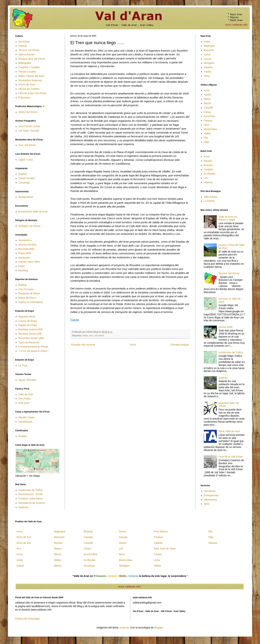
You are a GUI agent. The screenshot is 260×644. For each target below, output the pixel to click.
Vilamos (213, 543)
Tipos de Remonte (29, 342)
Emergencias (211, 495)
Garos (207, 54)
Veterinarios (210, 500)
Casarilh (208, 108)
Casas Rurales (27, 178)
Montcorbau (210, 129)
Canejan (208, 169)
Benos (58, 554)
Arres (207, 156)
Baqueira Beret (27, 317)
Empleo (23, 436)
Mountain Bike (26, 249)
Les (206, 178)
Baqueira (209, 50)
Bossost (88, 531)
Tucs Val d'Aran (27, 145)
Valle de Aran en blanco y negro (228, 218)
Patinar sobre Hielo (29, 262)
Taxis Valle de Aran (229, 431)
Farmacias (210, 491)
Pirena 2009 (225, 327)
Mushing (23, 270)
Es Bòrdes (210, 174)
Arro (19, 548)
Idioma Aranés (27, 54)
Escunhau (209, 116)
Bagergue (209, 46)
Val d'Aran (24, 42)
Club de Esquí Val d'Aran (32, 93)
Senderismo (25, 240)
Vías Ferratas (26, 289)
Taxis (207, 504)
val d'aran (99, 336)
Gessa (207, 59)
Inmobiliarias (26, 422)
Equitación (24, 258)
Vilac (206, 142)
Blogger (158, 628)
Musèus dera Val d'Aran (32, 59)
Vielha (207, 134)
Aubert (20, 566)
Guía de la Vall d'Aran (231, 457)
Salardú (208, 67)
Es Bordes (90, 560)
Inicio (133, 345)
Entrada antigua (180, 345)
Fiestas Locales (27, 72)
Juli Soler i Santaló (29, 131)
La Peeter (209, 201)
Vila (206, 138)
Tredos (158, 554)
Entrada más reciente (83, 345)
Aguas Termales (27, 380)
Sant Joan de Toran (165, 548)
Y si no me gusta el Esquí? (33, 351)
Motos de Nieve (27, 298)
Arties (207, 42)
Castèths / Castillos (29, 67)
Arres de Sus (24, 537)
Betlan (207, 99)
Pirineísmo (24, 98)
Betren (207, 103)
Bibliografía (25, 63)
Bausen (208, 161)
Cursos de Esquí (28, 321)
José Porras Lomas (29, 126)
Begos (58, 548)
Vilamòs (208, 182)
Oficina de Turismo (29, 89)
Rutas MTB (25, 253)
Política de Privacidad (27, 619)
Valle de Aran (26, 394)
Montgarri (209, 63)
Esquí (22, 266)
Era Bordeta (90, 554)
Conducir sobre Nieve (31, 499)
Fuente (75, 320)
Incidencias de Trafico (31, 490)
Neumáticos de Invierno (32, 503)
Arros (19, 554)
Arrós (207, 90)
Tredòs (208, 72)
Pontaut (158, 537)
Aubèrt (207, 95)
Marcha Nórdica (27, 245)
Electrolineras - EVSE (31, 494)
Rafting (22, 285)
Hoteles (23, 174)
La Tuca (23, 365)
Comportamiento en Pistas (33, 347)
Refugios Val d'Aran (29, 226)
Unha (207, 76)
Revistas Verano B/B (30, 334)
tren (91, 336)
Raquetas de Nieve (29, 293)
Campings (24, 183)
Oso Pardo (24, 399)
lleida (85, 336)
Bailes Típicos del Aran (31, 76)
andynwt (124, 628)
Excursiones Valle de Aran (33, 211)
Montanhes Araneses (30, 80)
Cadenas (24, 507)
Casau (207, 112)
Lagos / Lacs (26, 160)
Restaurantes (26, 197)
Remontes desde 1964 (31, 338)
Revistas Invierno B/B (31, 329)
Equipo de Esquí (28, 325)
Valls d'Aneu (211, 197)
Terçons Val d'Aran (29, 50)
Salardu (223, 378)
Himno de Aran (27, 84)
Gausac (208, 120)
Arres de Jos (24, 543)
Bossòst (208, 165)
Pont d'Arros (161, 531)
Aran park (24, 403)
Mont (207, 125)
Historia (23, 46)
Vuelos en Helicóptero (31, 302)
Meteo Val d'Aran (28, 112)
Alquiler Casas (27, 417)
